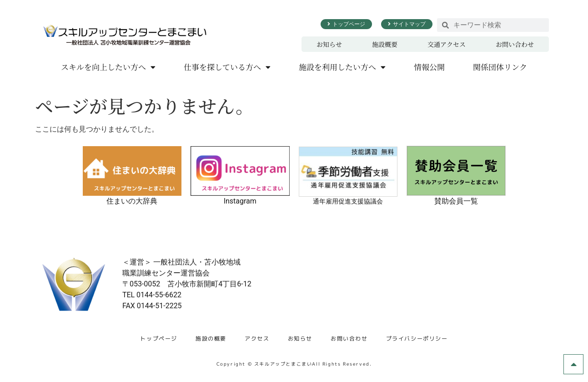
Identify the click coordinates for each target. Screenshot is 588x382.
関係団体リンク (500, 67)
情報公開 (429, 67)
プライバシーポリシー (417, 339)
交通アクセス (447, 44)
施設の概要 (211, 339)
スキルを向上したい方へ (108, 67)
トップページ (159, 339)
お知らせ (329, 44)
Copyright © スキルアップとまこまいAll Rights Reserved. (294, 364)
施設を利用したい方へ (342, 67)
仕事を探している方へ (227, 67)
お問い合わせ (515, 44)
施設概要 (385, 44)
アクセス (257, 339)
